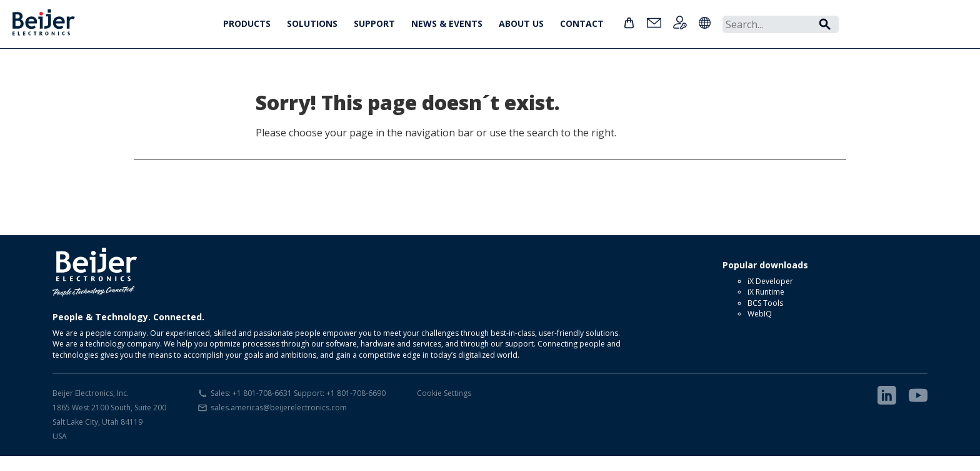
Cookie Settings (444, 393)
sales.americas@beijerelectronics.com (279, 408)
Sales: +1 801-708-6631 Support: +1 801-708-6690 (298, 393)
